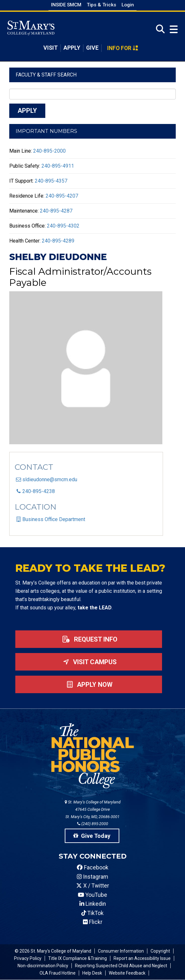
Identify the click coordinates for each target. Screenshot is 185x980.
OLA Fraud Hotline (58, 973)
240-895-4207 (62, 196)
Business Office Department (54, 519)
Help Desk (92, 973)
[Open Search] (159, 29)
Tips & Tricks (101, 5)
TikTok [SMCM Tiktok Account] (93, 913)
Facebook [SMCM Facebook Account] (93, 867)
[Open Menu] (172, 29)
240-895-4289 (58, 241)
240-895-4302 (63, 226)
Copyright (160, 951)
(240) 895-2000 (93, 824)
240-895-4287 (56, 211)
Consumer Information (121, 951)
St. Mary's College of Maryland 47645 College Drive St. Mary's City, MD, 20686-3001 (93, 809)
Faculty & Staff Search (46, 75)
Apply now (89, 685)
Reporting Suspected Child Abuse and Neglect (121, 966)
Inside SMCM (66, 5)
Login (128, 5)
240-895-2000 (49, 151)
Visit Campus (89, 662)
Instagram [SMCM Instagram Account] (93, 877)
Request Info (89, 639)
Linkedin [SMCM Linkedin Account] (93, 904)
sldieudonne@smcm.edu (50, 479)
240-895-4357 (51, 181)
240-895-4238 (39, 491)
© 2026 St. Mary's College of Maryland (53, 951)
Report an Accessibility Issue (142, 958)
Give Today (92, 836)
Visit (51, 48)
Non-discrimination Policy (43, 966)
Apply (72, 48)
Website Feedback (127, 973)
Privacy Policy (28, 958)
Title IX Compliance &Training (78, 958)
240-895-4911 (58, 166)
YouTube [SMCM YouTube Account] (93, 895)
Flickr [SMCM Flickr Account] (93, 922)
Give (92, 48)
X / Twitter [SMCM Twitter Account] (93, 886)
